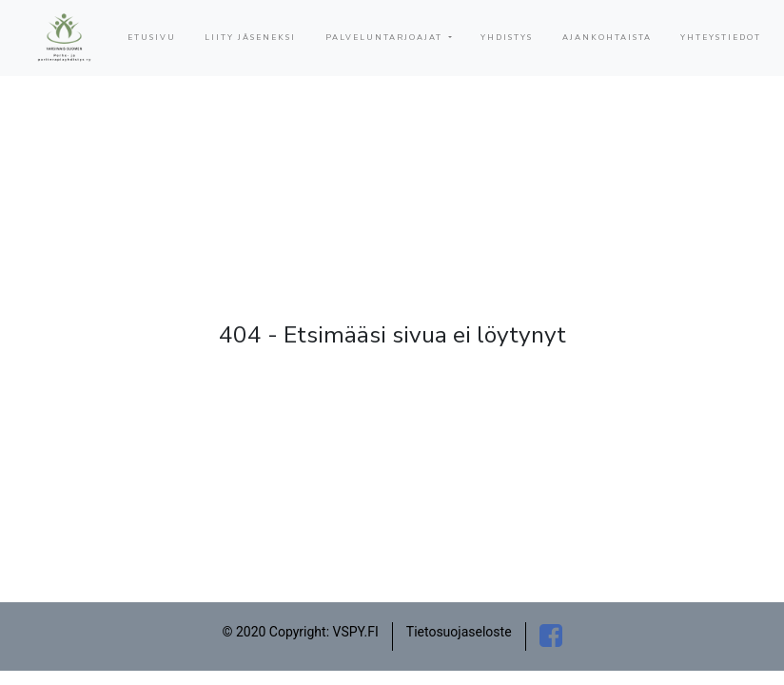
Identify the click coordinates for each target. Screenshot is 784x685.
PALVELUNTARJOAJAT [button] (386, 38)
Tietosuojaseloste (459, 632)
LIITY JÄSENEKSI (250, 38)
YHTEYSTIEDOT (721, 38)
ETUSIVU (152, 38)
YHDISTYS (507, 38)
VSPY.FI (356, 632)
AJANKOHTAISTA (607, 38)
